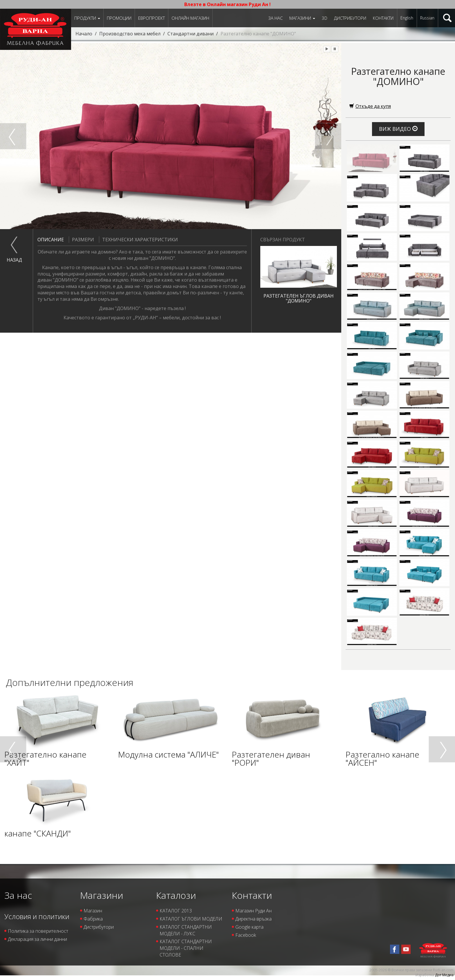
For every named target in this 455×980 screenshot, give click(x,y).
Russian (427, 18)
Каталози (176, 895)
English (407, 18)
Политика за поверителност (38, 931)
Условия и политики (37, 916)
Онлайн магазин (190, 18)
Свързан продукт (283, 240)
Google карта (249, 927)
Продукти (87, 18)
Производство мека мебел (130, 34)
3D (325, 18)
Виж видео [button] (398, 129)
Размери (81, 240)
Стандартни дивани (191, 34)
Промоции (119, 18)
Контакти (383, 18)
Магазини (302, 18)
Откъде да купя (370, 106)
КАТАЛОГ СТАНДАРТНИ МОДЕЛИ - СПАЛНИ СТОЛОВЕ (186, 948)
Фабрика (93, 919)
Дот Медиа (444, 975)
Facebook (246, 935)
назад (14, 260)
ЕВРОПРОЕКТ (151, 18)
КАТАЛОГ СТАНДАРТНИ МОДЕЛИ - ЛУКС (186, 930)
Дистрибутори (350, 18)
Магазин (93, 911)
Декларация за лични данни (37, 939)
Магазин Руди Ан (253, 911)
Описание (51, 240)
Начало (84, 34)
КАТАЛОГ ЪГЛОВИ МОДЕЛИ (191, 919)
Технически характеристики (138, 240)
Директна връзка (253, 919)
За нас (276, 18)
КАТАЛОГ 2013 (176, 911)
